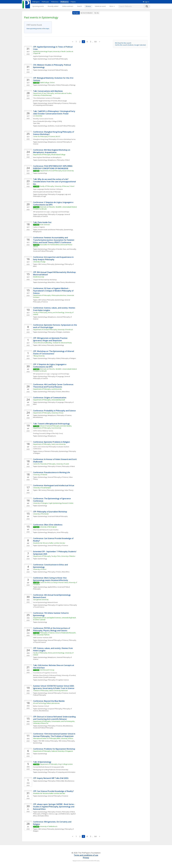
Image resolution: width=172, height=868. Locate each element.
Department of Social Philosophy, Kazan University (57, 171)
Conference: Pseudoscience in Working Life (52, 472)
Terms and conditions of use (86, 855)
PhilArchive (55, 2)
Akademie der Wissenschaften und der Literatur (49, 543)
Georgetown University (41, 600)
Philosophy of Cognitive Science (58, 605)
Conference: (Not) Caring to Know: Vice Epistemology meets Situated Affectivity (51, 579)
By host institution (87, 13)
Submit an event (100, 6)
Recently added (53, 6)
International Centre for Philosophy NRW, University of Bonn (53, 738)
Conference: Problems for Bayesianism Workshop (54, 749)
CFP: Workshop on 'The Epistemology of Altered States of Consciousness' (54, 352)
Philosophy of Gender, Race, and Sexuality (62, 249)
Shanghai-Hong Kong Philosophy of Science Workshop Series (54, 139)
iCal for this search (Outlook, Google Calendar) (130, 45)
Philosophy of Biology (68, 85)
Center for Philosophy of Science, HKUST (47, 136)
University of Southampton (42, 488)
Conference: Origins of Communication (50, 398)
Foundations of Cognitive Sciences (45, 673)
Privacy (86, 858)
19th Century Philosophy (46, 490)
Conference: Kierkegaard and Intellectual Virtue (54, 485)
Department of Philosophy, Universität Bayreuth (49, 400)
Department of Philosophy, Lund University (47, 389)
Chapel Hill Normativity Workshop (45, 280)
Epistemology (43, 59)
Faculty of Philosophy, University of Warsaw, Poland (57, 186)
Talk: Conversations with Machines (48, 91)
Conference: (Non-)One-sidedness (48, 525)
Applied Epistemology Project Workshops (47, 56)
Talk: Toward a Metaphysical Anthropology (51, 424)
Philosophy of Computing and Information (61, 772)
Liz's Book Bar (38, 116)
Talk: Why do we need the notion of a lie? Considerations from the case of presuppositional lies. (55, 182)
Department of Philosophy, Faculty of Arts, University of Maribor (54, 556)
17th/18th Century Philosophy (48, 741)
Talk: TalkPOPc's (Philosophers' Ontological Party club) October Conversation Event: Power (54, 112)
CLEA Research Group (47, 670)
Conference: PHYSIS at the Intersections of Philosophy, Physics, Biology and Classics (52, 629)
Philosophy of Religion (55, 332)
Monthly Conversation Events (43, 119)
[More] (112, 6)
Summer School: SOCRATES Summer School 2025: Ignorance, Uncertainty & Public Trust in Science (54, 687)
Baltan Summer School (41, 706)
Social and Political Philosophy (58, 59)
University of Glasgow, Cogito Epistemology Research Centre (53, 503)
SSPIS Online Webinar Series (43, 431)
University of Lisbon (40, 569)
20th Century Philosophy (46, 264)
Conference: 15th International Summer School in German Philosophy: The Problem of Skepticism (54, 735)
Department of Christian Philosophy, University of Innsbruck (53, 330)
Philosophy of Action (54, 392)
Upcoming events (38, 6)
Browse (88, 6)
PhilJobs (73, 2)
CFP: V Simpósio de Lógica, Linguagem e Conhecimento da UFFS (50, 366)
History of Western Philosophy (48, 451)
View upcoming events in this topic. (38, 28)
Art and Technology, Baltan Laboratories (46, 703)
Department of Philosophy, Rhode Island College (49, 155)
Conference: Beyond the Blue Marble (49, 701)
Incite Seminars (45, 225)
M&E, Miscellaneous (68, 781)
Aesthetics (51, 126)
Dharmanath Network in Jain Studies (46, 530)
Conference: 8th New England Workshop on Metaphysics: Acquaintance (52, 151)
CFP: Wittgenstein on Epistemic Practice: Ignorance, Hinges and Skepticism (51, 339)
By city (97, 13)
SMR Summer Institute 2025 (43, 638)
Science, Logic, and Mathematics (59, 814)
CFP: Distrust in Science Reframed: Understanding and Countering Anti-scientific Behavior (55, 718)
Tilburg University (39, 356)
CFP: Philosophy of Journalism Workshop (50, 512)
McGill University (39, 277)
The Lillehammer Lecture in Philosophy (47, 98)
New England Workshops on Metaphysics (47, 157)
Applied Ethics (52, 587)
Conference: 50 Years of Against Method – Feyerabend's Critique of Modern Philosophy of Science (54, 291)
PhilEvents (64, 2)
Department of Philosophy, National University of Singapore (53, 751)
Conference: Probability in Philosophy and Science (54, 411)
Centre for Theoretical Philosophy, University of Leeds (51, 464)
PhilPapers (36, 2)
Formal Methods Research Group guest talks (49, 767)
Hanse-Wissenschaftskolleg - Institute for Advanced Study (52, 343)
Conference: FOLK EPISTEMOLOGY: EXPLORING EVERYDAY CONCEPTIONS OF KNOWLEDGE (53, 167)
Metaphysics (52, 142)
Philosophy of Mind (54, 85)
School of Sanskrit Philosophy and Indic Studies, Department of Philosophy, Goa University (53, 427)
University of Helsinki (40, 475)
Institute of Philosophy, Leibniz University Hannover (50, 690)
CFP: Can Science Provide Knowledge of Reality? (53, 791)
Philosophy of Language (56, 194)
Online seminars (68, 6)
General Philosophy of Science (58, 103)
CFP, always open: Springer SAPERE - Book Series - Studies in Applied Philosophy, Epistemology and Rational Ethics (54, 807)
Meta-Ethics (51, 282)
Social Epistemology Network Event (45, 602)
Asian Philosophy (62, 532)
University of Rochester (41, 514)
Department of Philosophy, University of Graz (48, 413)
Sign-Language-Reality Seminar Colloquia (48, 189)
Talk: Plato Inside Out (42, 222)
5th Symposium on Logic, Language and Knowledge (51, 212)
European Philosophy (55, 709)
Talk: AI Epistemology (42, 762)
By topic (76, 13)
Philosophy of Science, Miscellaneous (60, 726)
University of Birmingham (48, 527)
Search (79, 6)
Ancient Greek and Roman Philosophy (51, 230)
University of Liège (39, 262)
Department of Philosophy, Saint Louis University (49, 444)
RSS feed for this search (123, 43)
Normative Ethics (43, 816)
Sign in (146, 2)
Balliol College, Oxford (47, 83)
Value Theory (69, 490)
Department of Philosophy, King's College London (56, 764)
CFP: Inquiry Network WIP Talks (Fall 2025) (51, 778)
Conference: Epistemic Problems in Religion (52, 442)
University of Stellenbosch (49, 826)
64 (95, 42)
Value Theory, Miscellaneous (66, 282)
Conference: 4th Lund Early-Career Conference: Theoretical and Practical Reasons (54, 386)
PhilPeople (45, 2)
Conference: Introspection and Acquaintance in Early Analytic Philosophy (54, 258)
